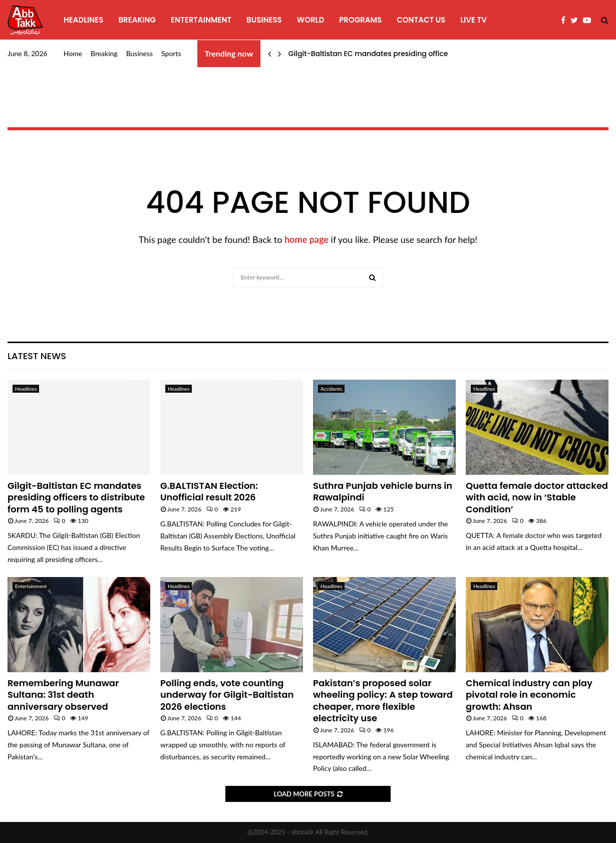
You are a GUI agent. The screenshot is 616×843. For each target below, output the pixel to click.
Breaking (137, 20)
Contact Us (421, 20)
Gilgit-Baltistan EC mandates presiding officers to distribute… (396, 54)
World (311, 20)
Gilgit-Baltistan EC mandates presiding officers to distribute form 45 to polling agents (76, 497)
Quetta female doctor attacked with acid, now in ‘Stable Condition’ (537, 497)
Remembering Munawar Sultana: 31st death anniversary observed (63, 695)
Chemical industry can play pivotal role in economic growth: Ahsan (529, 695)
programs (360, 20)
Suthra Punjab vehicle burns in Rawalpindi (383, 491)
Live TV (474, 20)
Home (73, 53)
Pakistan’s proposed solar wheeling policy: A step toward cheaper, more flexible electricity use (383, 700)
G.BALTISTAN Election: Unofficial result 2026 (209, 491)
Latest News (37, 356)
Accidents (331, 389)
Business (264, 20)
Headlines (83, 20)
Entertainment (201, 20)
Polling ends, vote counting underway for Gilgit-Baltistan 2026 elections (227, 695)
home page (306, 239)
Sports (171, 53)
